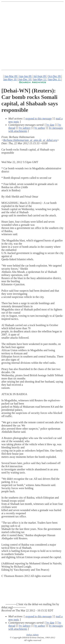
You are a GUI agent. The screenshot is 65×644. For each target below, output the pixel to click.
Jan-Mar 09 (11, 76)
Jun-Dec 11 (55, 79)
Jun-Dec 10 (25, 79)
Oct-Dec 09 (55, 76)
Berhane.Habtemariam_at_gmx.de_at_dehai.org (30, 140)
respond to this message (38, 119)
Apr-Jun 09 (25, 76)
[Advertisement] (32, 36)
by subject (25, 128)
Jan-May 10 (10, 79)
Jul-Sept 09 (40, 76)
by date (51, 125)
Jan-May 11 (40, 79)
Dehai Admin (32, 635)
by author (40, 128)
